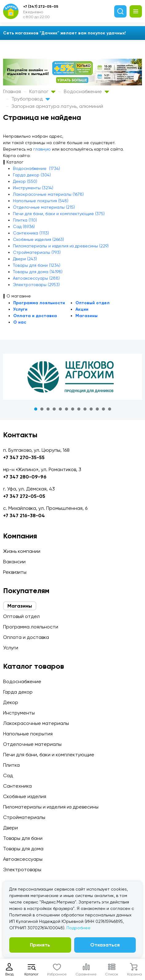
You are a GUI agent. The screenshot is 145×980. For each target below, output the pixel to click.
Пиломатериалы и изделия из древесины (51, 807)
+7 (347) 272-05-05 (41, 6)
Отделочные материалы (32, 744)
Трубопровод (31, 99)
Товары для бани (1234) (37, 265)
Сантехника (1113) (31, 233)
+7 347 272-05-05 (24, 496)
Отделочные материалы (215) (44, 207)
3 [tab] (48, 409)
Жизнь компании (22, 551)
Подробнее (79, 928)
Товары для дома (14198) (38, 272)
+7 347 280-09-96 (25, 477)
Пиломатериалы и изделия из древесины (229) (61, 246)
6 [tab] (66, 409)
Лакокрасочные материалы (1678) (48, 194)
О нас (20, 322)
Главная (12, 91)
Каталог (42, 91)
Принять (40, 945)
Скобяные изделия (25, 796)
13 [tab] (110, 409)
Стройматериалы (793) (37, 252)
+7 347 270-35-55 (24, 457)
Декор (11, 702)
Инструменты (19, 713)
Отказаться (105, 945)
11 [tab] (97, 409)
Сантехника (17, 786)
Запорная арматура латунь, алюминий (57, 106)
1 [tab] (36, 409)
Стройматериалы (24, 817)
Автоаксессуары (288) (36, 278)
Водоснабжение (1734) (36, 168)
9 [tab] (85, 409)
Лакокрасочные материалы (36, 723)
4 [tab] (54, 409)
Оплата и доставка (35, 316)
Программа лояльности (39, 303)
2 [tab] (42, 409)
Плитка (11, 765)
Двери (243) (25, 259)
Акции (82, 309)
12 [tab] (103, 409)
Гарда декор (18, 692)
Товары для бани (23, 838)
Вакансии (14, 562)
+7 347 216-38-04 (24, 516)
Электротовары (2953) (36, 285)
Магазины (87, 316)
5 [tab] (60, 409)
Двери (10, 828)
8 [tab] (79, 409)
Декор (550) (25, 181)
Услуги (20, 309)
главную (42, 149)
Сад (8, 775)
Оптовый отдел (93, 303)
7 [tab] (73, 409)
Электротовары (22, 870)
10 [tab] (91, 409)
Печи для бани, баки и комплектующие (49, 755)
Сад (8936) (24, 226)
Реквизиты (15, 572)
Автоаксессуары (23, 859)
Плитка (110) (25, 220)
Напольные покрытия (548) (41, 201)
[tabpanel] (72, 377)
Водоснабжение (86, 91)
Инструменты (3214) (33, 188)
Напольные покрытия (28, 734)
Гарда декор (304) (32, 175)
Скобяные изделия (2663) (38, 239)
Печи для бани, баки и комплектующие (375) (59, 214)
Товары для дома (23, 849)
